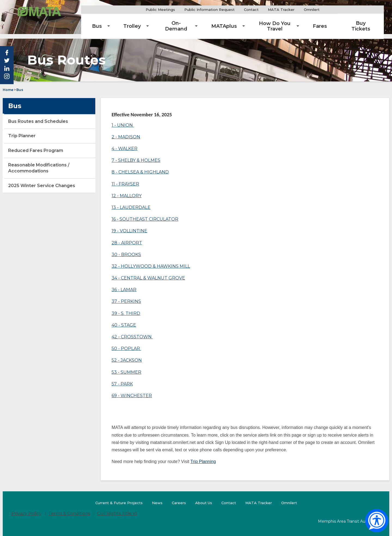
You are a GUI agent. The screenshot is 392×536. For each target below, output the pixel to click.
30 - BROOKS (126, 250)
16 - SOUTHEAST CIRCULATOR (145, 214)
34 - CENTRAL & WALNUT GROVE (148, 273)
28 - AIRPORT (127, 238)
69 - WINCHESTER (132, 391)
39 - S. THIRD (126, 308)
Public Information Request (225, 10)
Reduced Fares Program (36, 146)
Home (8, 85)
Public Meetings (176, 10)
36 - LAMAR (124, 285)
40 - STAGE (124, 320)
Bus (20, 85)
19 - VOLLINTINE (129, 226)
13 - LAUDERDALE (131, 202)
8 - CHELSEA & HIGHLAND (140, 167)
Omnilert (329, 10)
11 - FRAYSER (125, 179)
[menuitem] (123, 22)
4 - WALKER (125, 144)
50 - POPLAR (126, 344)
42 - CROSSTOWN (132, 332)
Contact (267, 10)
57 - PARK (122, 379)
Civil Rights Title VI (117, 509)
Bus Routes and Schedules (47, 118)
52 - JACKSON (127, 356)
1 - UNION (123, 120)
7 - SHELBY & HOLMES (136, 155)
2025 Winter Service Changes (51, 183)
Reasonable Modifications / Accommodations (39, 163)
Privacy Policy (26, 509)
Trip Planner (31, 133)
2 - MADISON (126, 132)
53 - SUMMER (126, 367)
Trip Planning (203, 457)
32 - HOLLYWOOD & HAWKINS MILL (151, 261)
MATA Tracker (296, 10)
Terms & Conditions (69, 509)
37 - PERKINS (126, 297)
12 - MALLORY (127, 191)
